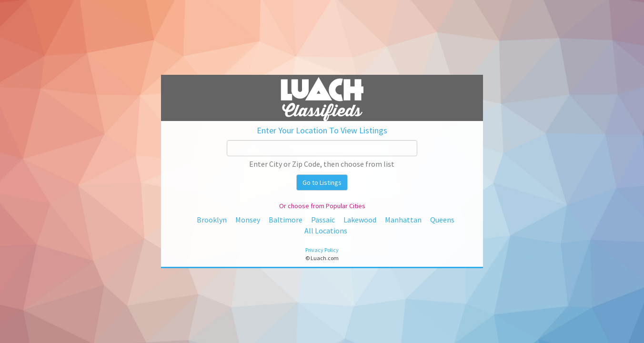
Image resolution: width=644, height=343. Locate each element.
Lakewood (360, 220)
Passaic (323, 220)
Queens (442, 220)
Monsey (248, 220)
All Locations (326, 231)
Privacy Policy (322, 250)
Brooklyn (212, 220)
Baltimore (286, 220)
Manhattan (403, 220)
